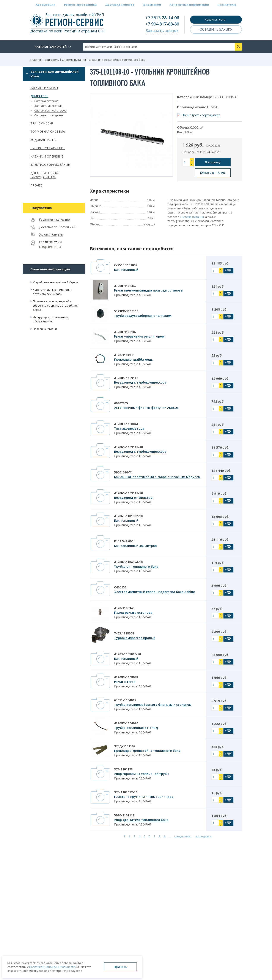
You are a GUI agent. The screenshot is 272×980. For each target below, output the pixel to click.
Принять (120, 967)
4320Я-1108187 (125, 332)
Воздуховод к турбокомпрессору (140, 382)
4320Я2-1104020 (126, 723)
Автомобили (46, 5)
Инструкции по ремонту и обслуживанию (50, 319)
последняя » (203, 836)
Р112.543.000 (124, 541)
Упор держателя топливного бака (141, 820)
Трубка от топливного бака (136, 566)
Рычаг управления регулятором (139, 336)
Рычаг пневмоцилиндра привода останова (148, 290)
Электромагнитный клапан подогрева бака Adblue (154, 592)
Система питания (46, 101)
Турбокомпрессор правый (135, 638)
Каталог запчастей (51, 47)
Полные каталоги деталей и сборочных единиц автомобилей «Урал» (56, 305)
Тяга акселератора (129, 428)
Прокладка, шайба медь (133, 359)
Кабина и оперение (47, 156)
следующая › (183, 836)
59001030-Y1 (123, 472)
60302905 (121, 403)
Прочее (36, 185)
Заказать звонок (162, 30)
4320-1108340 (124, 608)
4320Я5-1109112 (126, 378)
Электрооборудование (50, 165)
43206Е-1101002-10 (128, 516)
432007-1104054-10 (128, 562)
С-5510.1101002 (126, 265)
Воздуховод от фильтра (133, 498)
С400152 (120, 587)
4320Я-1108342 (125, 286)
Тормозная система (48, 131)
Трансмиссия (42, 123)
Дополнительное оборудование (45, 175)
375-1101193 (123, 769)
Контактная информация (189, 5)
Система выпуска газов (50, 110)
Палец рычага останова (133, 613)
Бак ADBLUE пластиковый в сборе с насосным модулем (157, 477)
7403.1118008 (124, 633)
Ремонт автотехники (80, 5)
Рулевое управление (48, 148)
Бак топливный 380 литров (135, 546)
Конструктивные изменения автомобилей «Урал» (52, 292)
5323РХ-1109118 (126, 311)
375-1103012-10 (126, 792)
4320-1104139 (124, 355)
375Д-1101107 (125, 746)
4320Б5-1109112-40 (128, 447)
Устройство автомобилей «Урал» (56, 282)
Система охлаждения (49, 115)
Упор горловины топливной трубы (142, 774)
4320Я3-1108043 (126, 677)
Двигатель (39, 96)
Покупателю (227, 5)
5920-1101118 (124, 815)
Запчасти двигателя (48, 106)
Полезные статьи (45, 329)
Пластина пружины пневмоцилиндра (144, 797)
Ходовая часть (43, 140)
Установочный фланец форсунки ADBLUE (146, 408)
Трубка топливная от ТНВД (136, 728)
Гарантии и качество (54, 219)
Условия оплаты (51, 234)
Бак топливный (126, 270)
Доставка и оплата (120, 5)
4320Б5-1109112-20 (128, 493)
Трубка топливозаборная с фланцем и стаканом (153, 705)
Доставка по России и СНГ (59, 227)
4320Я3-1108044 (126, 424)
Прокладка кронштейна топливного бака (147, 751)
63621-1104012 (125, 700)
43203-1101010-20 (127, 654)
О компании (152, 5)
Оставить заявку (216, 29)
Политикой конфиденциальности (52, 967)
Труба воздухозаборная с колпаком (143, 316)
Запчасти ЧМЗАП (44, 88)
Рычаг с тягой (125, 682)
